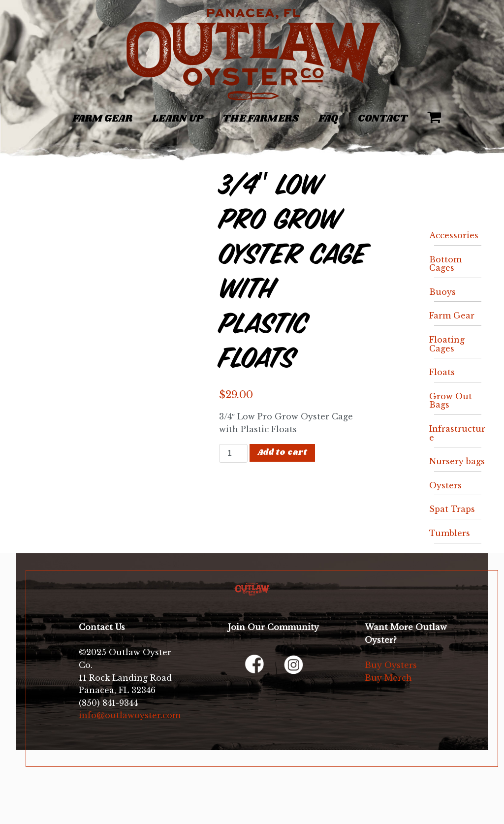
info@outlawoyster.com (130, 715)
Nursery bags (457, 461)
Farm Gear (102, 119)
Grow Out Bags (451, 401)
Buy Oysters (391, 665)
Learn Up (177, 119)
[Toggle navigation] (50, 113)
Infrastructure (457, 433)
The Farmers (261, 119)
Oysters (445, 485)
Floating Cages (447, 344)
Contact (383, 119)
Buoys (442, 292)
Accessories (454, 235)
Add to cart (283, 453)
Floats (442, 372)
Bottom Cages (445, 264)
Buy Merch (388, 678)
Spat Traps (452, 509)
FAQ (328, 119)
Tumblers (450, 533)
